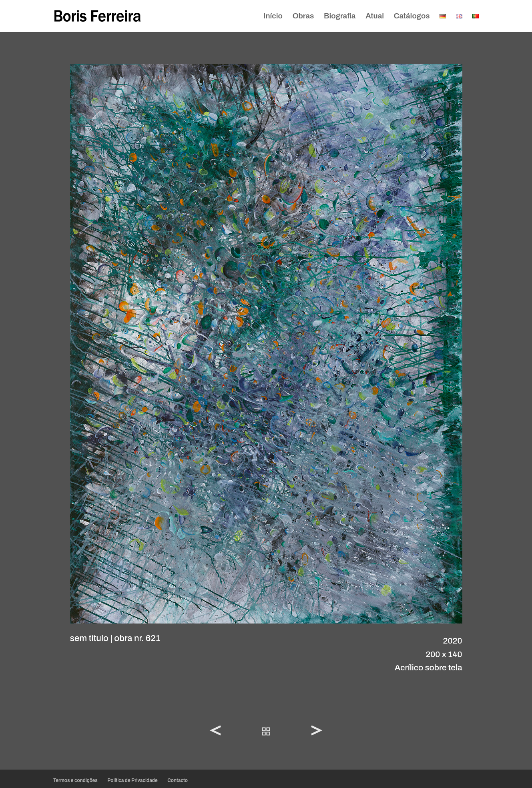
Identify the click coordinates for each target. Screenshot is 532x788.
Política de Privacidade (132, 780)
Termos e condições (75, 780)
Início (273, 17)
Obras (303, 17)
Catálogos (412, 17)
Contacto (178, 780)
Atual (375, 17)
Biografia (340, 17)
